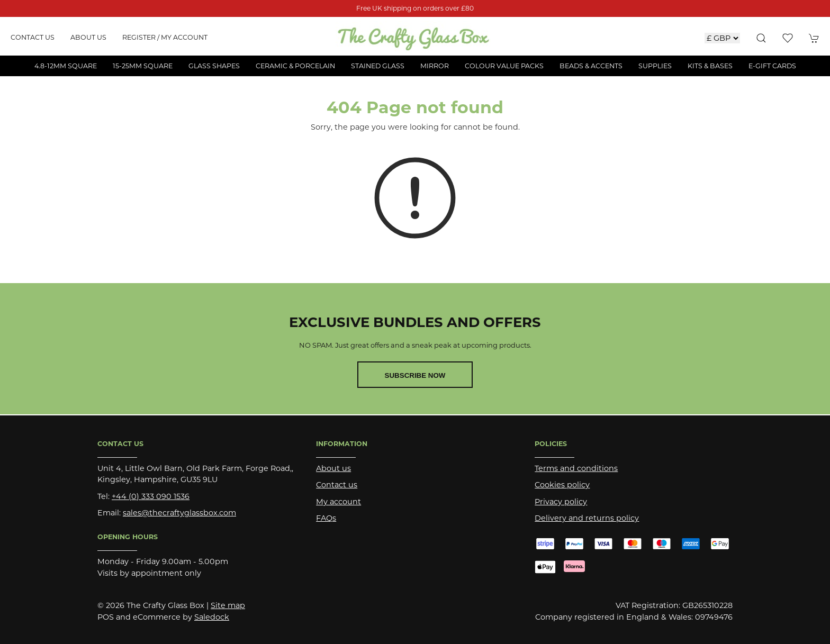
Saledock (212, 617)
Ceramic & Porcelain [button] (295, 66)
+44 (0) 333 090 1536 (151, 496)
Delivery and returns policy (587, 518)
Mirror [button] (435, 66)
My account (339, 502)
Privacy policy (561, 502)
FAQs (326, 518)
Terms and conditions (576, 468)
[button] (761, 38)
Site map (228, 605)
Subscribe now (415, 375)
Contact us (33, 37)
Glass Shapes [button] (214, 66)
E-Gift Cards (772, 66)
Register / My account (165, 37)
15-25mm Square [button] (143, 66)
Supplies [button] (655, 66)
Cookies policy (562, 485)
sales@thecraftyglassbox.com (179, 513)
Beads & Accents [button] (591, 66)
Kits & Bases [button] (710, 66)
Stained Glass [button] (378, 66)
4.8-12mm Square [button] (66, 66)
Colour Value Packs (504, 66)
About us (88, 37)
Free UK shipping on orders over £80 (415, 8)
